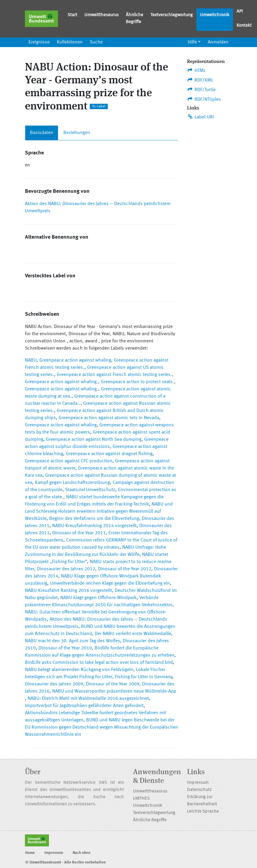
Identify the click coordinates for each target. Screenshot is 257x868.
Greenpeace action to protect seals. (138, 382)
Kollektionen (70, 42)
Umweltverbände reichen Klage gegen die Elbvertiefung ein (110, 583)
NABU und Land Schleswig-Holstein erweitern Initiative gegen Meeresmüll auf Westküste (99, 512)
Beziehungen (77, 133)
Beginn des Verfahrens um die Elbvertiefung (94, 519)
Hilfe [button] (192, 42)
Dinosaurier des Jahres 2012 (66, 569)
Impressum (198, 783)
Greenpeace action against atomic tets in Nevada (109, 418)
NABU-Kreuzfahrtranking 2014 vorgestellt (94, 526)
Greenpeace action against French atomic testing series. (114, 375)
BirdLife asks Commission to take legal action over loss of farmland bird (99, 663)
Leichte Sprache (203, 811)
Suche (96, 42)
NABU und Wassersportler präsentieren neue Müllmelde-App (114, 691)
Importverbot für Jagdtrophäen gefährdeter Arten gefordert (84, 706)
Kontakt (244, 26)
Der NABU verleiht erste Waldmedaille (133, 634)
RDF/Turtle (201, 90)
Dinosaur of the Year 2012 (125, 569)
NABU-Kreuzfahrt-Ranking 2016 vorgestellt (68, 591)
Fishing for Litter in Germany (144, 677)
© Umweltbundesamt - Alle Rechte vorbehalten (65, 862)
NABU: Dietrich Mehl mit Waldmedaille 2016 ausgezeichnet (88, 699)
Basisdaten (42, 133)
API (240, 12)
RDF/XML (200, 80)
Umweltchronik (215, 15)
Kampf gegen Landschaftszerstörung (72, 483)
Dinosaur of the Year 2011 (79, 533)
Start (72, 15)
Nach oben (82, 853)
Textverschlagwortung (172, 15)
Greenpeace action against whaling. (62, 382)
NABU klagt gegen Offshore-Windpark (98, 598)
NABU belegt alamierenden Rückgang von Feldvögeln (79, 670)
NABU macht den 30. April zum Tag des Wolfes (73, 641)
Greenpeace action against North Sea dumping (94, 440)
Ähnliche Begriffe (135, 19)
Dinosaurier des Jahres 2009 (54, 684)
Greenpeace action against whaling (75, 360)
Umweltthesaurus (101, 15)
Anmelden (218, 42)
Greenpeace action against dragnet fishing (109, 454)
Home (30, 853)
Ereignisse (39, 42)
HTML (196, 70)
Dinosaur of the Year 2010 (65, 648)
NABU (31, 360)
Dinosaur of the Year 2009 (113, 684)
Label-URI (200, 117)
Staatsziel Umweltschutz (90, 490)
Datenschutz (199, 790)
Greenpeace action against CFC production (69, 461)
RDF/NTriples (204, 99)
